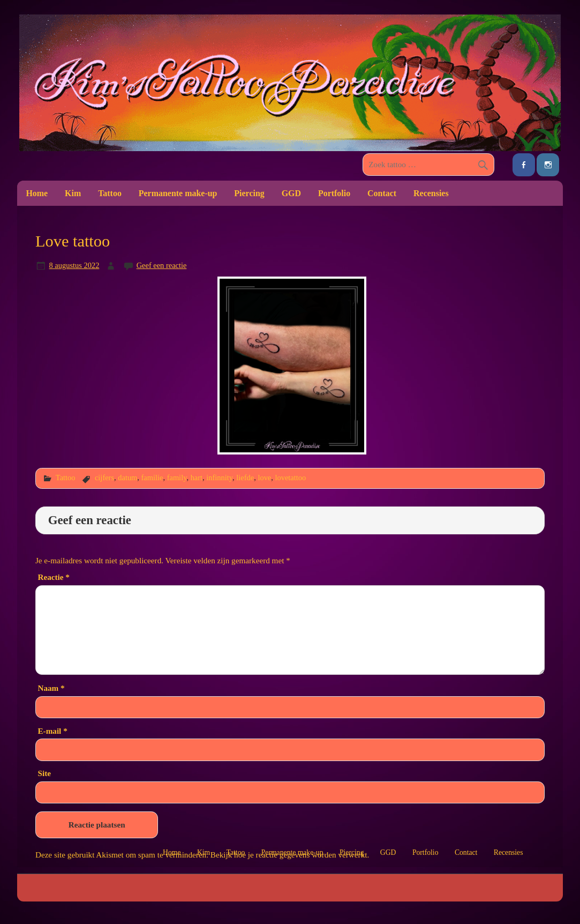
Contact (382, 193)
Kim (73, 193)
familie (152, 478)
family (177, 478)
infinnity (219, 478)
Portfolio (334, 193)
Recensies (431, 193)
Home (37, 193)
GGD (291, 193)
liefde (245, 478)
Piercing (249, 193)
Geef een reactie (162, 265)
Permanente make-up (178, 193)
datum (127, 478)
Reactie (53, 577)
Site (44, 773)
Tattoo (110, 193)
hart (197, 478)
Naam (51, 688)
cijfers (104, 478)
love (264, 478)
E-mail (52, 731)
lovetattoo (291, 478)
